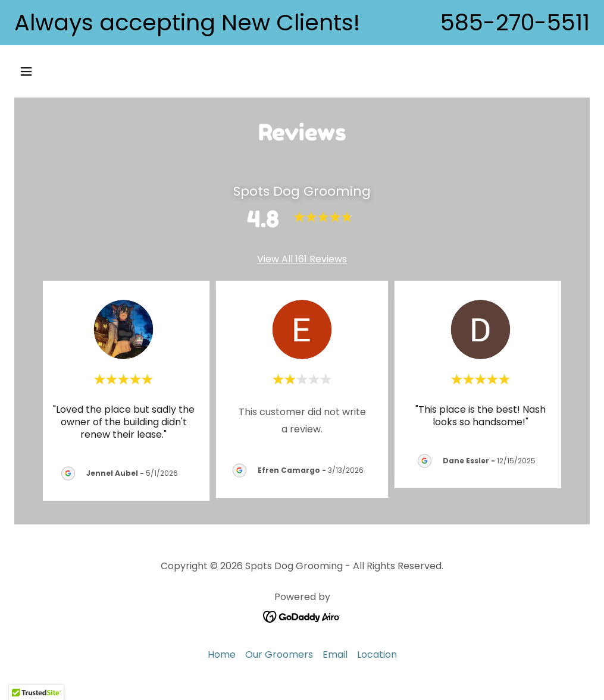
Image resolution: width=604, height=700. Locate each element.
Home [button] (222, 655)
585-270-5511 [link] (515, 22)
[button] (80, 71)
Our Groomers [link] (279, 655)
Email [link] (335, 655)
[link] (302, 616)
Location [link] (377, 655)
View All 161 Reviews (302, 259)
